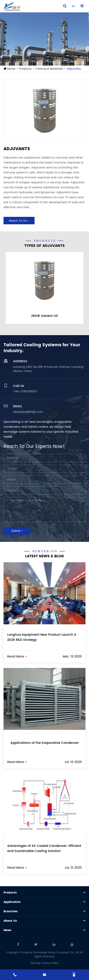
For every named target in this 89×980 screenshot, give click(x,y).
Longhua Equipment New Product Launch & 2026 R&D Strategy (42, 637)
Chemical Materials (49, 69)
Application (12, 902)
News (7, 930)
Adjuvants (74, 69)
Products (25, 69)
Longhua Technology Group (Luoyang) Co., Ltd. (50, 952)
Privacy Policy (51, 963)
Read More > (17, 656)
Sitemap (35, 963)
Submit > (17, 531)
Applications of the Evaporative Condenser (45, 743)
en (73, 6)
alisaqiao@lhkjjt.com (28, 412)
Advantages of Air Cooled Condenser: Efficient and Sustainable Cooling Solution (44, 848)
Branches (11, 911)
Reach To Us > (19, 221)
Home (11, 69)
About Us (10, 921)
